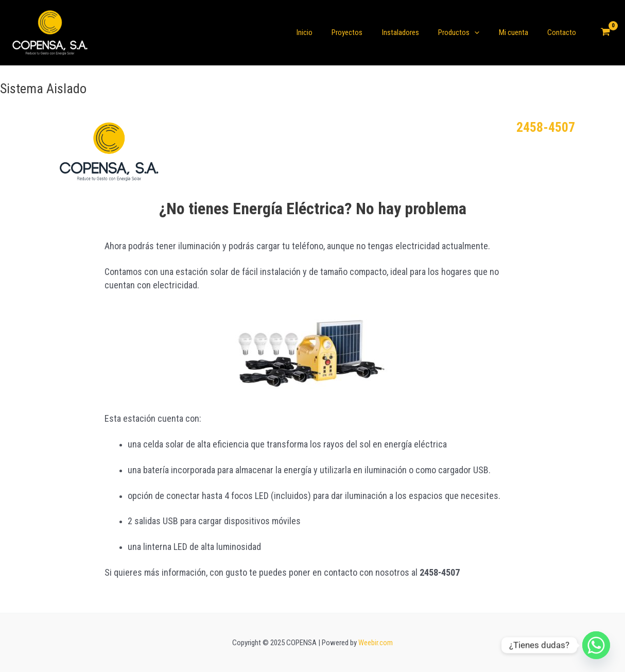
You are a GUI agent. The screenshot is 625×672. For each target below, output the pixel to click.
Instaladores (414, 32)
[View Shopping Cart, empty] (605, 33)
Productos (468, 32)
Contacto (564, 32)
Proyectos (364, 32)
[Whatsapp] (596, 645)
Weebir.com (376, 643)
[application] (484, 32)
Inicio (326, 32)
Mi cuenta (519, 32)
